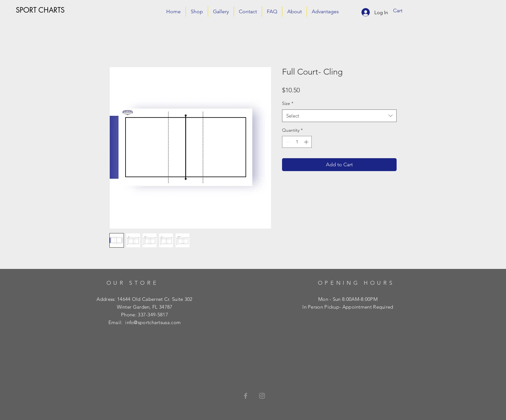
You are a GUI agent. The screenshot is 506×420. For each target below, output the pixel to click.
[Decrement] (287, 142)
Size (288, 103)
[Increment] (307, 142)
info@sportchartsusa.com (153, 322)
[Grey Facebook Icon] (246, 396)
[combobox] (339, 116)
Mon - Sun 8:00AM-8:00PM (348, 299)
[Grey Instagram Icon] (262, 396)
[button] (402, 10)
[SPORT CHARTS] (40, 10)
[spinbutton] (297, 142)
